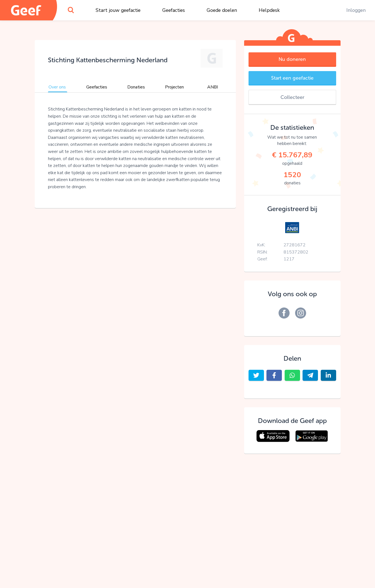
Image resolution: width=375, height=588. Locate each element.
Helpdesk (269, 10)
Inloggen (356, 10)
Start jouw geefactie (118, 10)
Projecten (174, 87)
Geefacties (174, 10)
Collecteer (292, 97)
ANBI (213, 87)
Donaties (136, 87)
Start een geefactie (292, 78)
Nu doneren (292, 59)
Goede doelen (222, 10)
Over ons (57, 87)
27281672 (295, 245)
